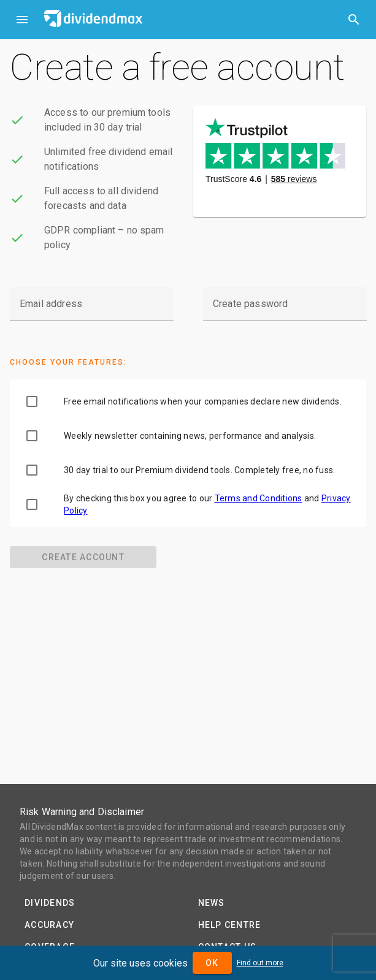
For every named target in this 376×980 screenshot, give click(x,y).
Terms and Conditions (259, 498)
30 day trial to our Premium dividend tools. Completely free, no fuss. (199, 470)
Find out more (260, 963)
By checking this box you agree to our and (207, 504)
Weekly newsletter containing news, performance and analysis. (190, 436)
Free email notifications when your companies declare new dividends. (203, 401)
